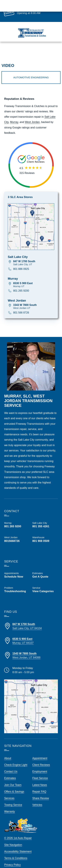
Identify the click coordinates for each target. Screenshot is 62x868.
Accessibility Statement (18, 845)
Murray (14, 115)
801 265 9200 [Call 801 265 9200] (21, 284)
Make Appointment (28, 9)
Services (9, 791)
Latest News (40, 778)
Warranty (10, 805)
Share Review (41, 791)
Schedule (43, 49)
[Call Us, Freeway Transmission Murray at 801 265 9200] (17, 518)
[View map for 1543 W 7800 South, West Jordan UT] (34, 300)
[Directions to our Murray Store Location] (31, 634)
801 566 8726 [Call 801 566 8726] (21, 306)
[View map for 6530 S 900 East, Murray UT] (34, 278)
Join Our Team (13, 778)
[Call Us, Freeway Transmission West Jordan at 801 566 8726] (17, 533)
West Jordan (32, 115)
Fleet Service (40, 771)
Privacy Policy (12, 858)
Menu (7, 49)
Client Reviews (41, 758)
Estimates (29, 49)
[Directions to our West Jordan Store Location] (31, 649)
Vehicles (37, 798)
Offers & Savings (14, 785)
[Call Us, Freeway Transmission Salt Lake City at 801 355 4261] (45, 518)
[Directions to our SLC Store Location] (31, 619)
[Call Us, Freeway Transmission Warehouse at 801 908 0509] (45, 535)
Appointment (40, 751)
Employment (40, 765)
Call (17, 49)
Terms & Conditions (16, 851)
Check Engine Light (16, 758)
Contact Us (11, 765)
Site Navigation (13, 838)
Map (55, 49)
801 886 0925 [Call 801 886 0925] (21, 262)
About (8, 751)
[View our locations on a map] (31, 700)
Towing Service (13, 798)
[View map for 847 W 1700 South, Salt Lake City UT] (34, 256)
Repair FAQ (39, 785)
